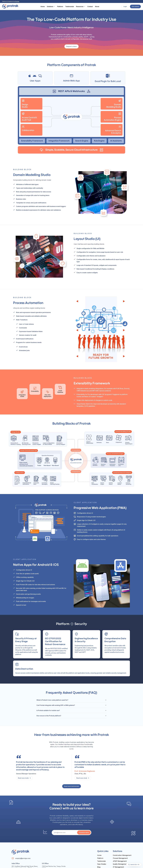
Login (125, 6)
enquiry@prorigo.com (23, 858)
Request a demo (71, 46)
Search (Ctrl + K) (134, 865)
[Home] (10, 6)
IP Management (118, 867)
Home (43, 6)
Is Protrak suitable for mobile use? (71, 710)
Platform (60, 6)
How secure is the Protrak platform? (71, 716)
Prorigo (17, 1)
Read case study (24, 778)
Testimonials (70, 6)
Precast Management (120, 858)
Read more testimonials (72, 786)
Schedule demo (84, 832)
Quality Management (120, 864)
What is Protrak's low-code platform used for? (71, 700)
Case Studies (102, 864)
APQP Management (120, 861)
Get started (135, 6)
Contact (90, 6)
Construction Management (122, 855)
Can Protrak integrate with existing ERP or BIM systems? (71, 705)
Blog (99, 867)
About (97, 6)
